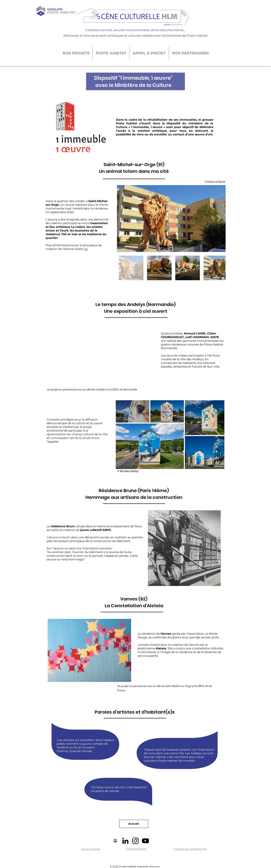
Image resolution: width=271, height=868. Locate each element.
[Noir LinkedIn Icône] (125, 841)
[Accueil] (134, 824)
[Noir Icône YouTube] (145, 841)
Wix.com (155, 866)
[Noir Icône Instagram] (135, 841)
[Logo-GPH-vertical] (115, 841)
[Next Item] (219, 219)
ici (86, 249)
